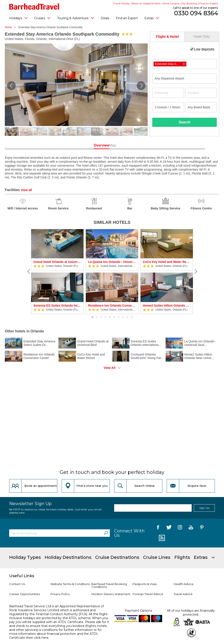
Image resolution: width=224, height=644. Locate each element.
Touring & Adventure (76, 18)
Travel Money (121, 3)
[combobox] (185, 64)
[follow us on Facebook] (158, 528)
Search (185, 122)
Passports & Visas (145, 584)
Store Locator (171, 3)
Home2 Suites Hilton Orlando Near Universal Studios (167, 306)
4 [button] (105, 317)
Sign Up (204, 508)
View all (26, 190)
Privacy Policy (60, 594)
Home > (11, 27)
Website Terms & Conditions (70, 584)
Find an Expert (127, 18)
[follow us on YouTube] (191, 528)
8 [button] (123, 317)
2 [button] (97, 317)
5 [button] (110, 317)
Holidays (18, 18)
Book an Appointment (146, 3)
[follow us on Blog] (161, 538)
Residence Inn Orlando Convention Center (112, 306)
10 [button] (132, 317)
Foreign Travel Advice (148, 594)
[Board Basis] (201, 107)
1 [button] (92, 317)
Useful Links (22, 576)
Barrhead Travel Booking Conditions (109, 585)
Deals (105, 18)
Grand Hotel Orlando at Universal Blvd (57, 262)
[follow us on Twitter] (169, 528)
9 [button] (127, 317)
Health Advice (184, 584)
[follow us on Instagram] (180, 528)
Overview (93, 145)
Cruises (42, 18)
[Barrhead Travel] (34, 7)
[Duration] (201, 93)
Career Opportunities (24, 594)
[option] (57, 272)
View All (109, 368)
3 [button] (101, 317)
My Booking (189, 3)
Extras (152, 18)
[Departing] (168, 93)
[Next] (195, 271)
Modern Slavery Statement (111, 594)
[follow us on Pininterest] (202, 528)
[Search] (106, 533)
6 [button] (114, 317)
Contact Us (17, 584)
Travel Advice (183, 594)
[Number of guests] (168, 107)
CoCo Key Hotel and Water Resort (167, 262)
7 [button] (119, 317)
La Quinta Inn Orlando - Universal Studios (112, 262)
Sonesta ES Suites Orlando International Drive (57, 306)
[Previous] (29, 271)
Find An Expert (209, 3)
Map (131, 145)
